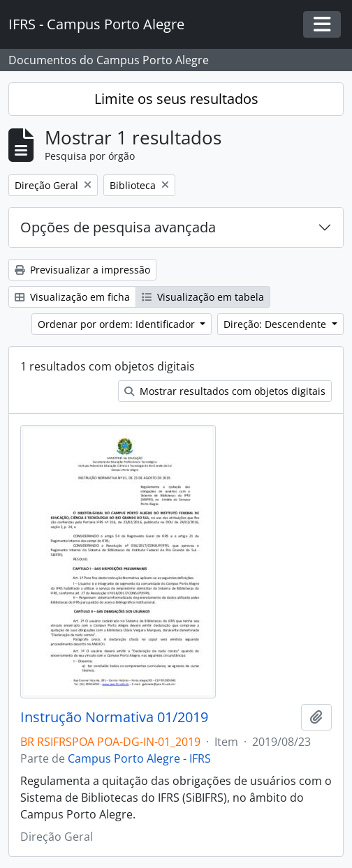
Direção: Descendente (276, 324)
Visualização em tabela (203, 297)
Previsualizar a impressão (82, 270)
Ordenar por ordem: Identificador (118, 324)
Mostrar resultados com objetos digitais (225, 391)
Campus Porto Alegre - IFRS (139, 758)
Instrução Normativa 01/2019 (114, 717)
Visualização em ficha (72, 297)
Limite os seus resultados (176, 99)
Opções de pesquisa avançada (118, 227)
